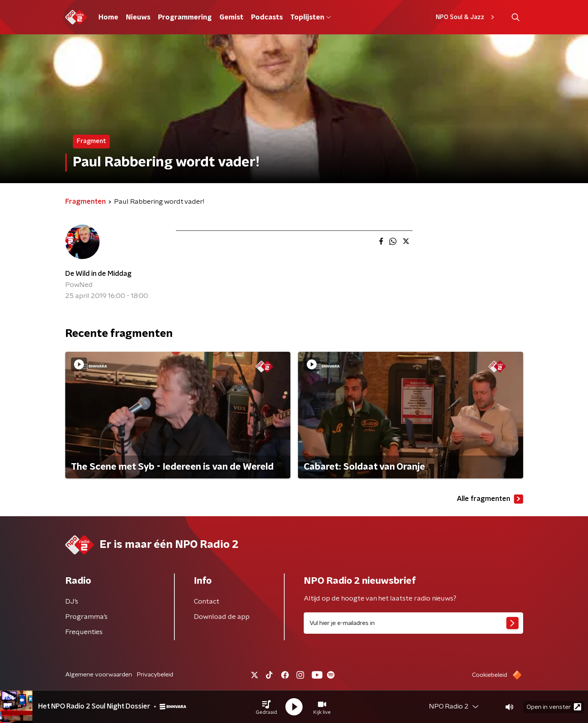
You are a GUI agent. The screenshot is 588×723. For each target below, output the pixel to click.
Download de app (222, 617)
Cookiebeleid (490, 675)
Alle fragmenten (490, 499)
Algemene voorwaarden (99, 675)
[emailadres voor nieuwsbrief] (413, 623)
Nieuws (138, 18)
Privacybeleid (155, 675)
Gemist (231, 18)
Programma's (86, 617)
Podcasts (267, 18)
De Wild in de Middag (98, 274)
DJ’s (72, 602)
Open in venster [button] (554, 707)
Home (108, 18)
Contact (207, 602)
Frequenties (84, 632)
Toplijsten (311, 18)
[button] (266, 707)
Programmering (185, 18)
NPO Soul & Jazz (466, 17)
